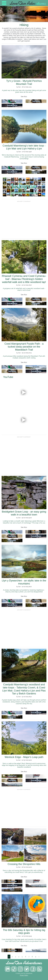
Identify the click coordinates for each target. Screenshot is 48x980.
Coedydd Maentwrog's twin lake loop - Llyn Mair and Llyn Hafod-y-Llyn (24, 147)
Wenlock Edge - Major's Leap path (24, 757)
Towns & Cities (36, 532)
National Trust (12, 776)
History (12, 890)
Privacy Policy (24, 975)
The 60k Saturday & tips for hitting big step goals (24, 932)
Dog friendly (36, 101)
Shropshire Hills (12, 785)
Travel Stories (36, 950)
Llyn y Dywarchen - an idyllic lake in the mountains (24, 582)
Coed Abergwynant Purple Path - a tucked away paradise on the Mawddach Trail (24, 347)
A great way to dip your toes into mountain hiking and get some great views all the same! (24, 91)
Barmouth (36, 367)
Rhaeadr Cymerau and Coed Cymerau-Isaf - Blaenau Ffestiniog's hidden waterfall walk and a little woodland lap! (24, 279)
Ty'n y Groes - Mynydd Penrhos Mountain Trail (24, 82)
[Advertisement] (24, 220)
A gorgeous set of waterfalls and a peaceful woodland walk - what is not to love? (24, 289)
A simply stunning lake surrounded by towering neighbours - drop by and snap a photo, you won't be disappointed (24, 591)
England (36, 776)
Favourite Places (12, 105)
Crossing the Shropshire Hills (24, 864)
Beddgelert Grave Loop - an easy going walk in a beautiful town (24, 513)
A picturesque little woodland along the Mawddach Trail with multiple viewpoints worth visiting (24, 357)
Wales (12, 101)
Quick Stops (36, 172)
